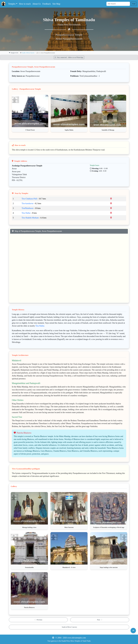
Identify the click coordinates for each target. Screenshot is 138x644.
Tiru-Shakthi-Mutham (30, 218)
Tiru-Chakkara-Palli (29, 199)
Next (100, 620)
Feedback (47, 4)
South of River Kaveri (28, 53)
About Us (36, 4)
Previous (38, 620)
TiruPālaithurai (27, 208)
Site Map (56, 4)
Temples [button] (12, 4)
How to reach (25, 4)
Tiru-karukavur (27, 203)
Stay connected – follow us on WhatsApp (69, 57)
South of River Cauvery (69, 627)
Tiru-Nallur (26, 213)
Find (134, 4)
